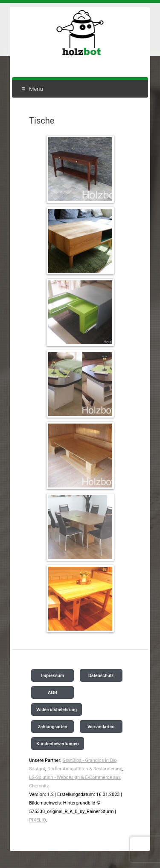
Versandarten (101, 727)
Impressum (52, 676)
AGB (52, 693)
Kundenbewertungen (57, 744)
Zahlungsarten (53, 727)
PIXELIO (37, 820)
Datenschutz (101, 676)
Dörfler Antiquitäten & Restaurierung (85, 769)
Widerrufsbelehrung (57, 710)
